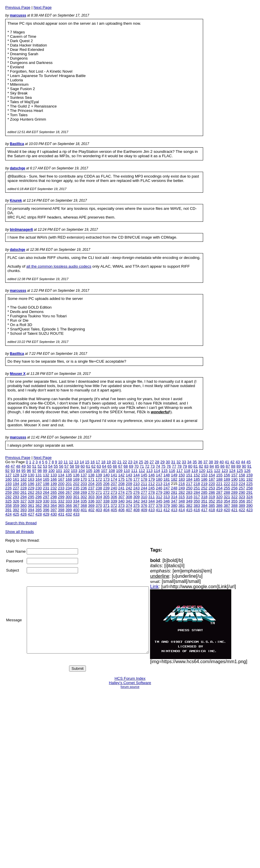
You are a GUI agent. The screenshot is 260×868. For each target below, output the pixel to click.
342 (136, 501)
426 (24, 514)
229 (31, 488)
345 (159, 501)
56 (61, 466)
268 (76, 492)
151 (189, 475)
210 (136, 484)
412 (167, 510)
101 (59, 471)
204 (91, 484)
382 (189, 505)
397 (54, 510)
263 (39, 492)
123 (225, 471)
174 (114, 479)
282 (182, 492)
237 (91, 488)
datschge (18, 168)
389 (242, 505)
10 (60, 462)
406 (121, 510)
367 (76, 505)
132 (46, 475)
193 (8, 484)
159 (250, 475)
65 (110, 466)
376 (144, 505)
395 (39, 510)
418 (212, 510)
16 (93, 462)
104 (82, 471)
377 (151, 505)
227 (16, 488)
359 (16, 505)
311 (151, 497)
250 (189, 488)
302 (84, 497)
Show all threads (20, 532)
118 (187, 471)
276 (136, 492)
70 (137, 466)
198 (46, 484)
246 (159, 488)
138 (91, 475)
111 (134, 471)
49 (24, 466)
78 (179, 466)
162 (24, 479)
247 (167, 488)
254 (219, 488)
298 (54, 497)
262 (31, 492)
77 (174, 466)
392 (16, 510)
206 (106, 484)
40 (222, 462)
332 (61, 501)
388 (234, 505)
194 (16, 484)
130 (31, 475)
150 (182, 475)
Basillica (17, 144)
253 (212, 488)
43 (238, 462)
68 (126, 466)
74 (158, 466)
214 (167, 484)
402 (91, 510)
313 (167, 497)
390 (250, 505)
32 (179, 462)
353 (219, 501)
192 (250, 479)
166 (54, 479)
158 (242, 475)
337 (99, 501)
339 (114, 501)
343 (144, 501)
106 (97, 471)
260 (16, 492)
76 (169, 466)
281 (174, 492)
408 (136, 510)
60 (83, 466)
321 (227, 497)
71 (142, 466)
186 (204, 479)
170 (84, 479)
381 (182, 505)
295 (31, 497)
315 (182, 497)
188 (219, 479)
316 (189, 497)
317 (197, 497)
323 (242, 497)
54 (50, 466)
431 (61, 514)
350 (197, 501)
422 (242, 510)
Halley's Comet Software (130, 683)
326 (16, 501)
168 (69, 479)
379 (167, 505)
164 (39, 479)
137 (84, 475)
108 (112, 471)
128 (16, 475)
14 (82, 462)
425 (16, 514)
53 (45, 466)
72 (147, 466)
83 (206, 466)
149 (174, 475)
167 (61, 479)
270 (91, 492)
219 (204, 484)
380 (174, 505)
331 (54, 501)
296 (39, 497)
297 (46, 497)
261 (24, 492)
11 (66, 462)
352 (212, 501)
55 (56, 466)
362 (39, 505)
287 (219, 492)
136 (76, 475)
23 (130, 462)
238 (99, 488)
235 (76, 488)
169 (76, 479)
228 (24, 488)
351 (204, 501)
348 (182, 501)
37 (206, 462)
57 (67, 466)
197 (39, 484)
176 (129, 479)
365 (61, 505)
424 (8, 514)
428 (39, 514)
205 (99, 484)
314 (174, 497)
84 (212, 466)
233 (61, 488)
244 (144, 488)
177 (136, 479)
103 (74, 471)
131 (39, 475)
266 (61, 492)
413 (174, 510)
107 (104, 471)
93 (13, 471)
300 (69, 497)
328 (31, 501)
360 (24, 505)
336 (91, 501)
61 (88, 466)
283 (189, 492)
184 (189, 479)
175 (121, 479)
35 (195, 462)
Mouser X (18, 374)
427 (31, 514)
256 (234, 488)
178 (144, 479)
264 (46, 492)
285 (204, 492)
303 (91, 497)
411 (159, 510)
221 (219, 484)
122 (217, 471)
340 (121, 501)
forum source (130, 687)
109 (119, 471)
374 (129, 505)
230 (39, 488)
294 (24, 497)
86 (222, 466)
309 (136, 497)
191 (242, 479)
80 (190, 466)
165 (46, 479)
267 (69, 492)
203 (84, 484)
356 (242, 501)
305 (106, 497)
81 (196, 466)
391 (8, 510)
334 (76, 501)
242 (129, 488)
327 (24, 501)
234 (69, 488)
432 (69, 514)
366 (69, 505)
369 (91, 505)
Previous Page (18, 7)
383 (197, 505)
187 (212, 479)
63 (99, 466)
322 (234, 497)
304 (99, 497)
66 (115, 466)
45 (249, 462)
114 (157, 471)
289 (234, 492)
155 (219, 475)
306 (114, 497)
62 (94, 466)
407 (129, 510)
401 (84, 510)
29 (162, 462)
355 (234, 501)
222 (227, 484)
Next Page (43, 7)
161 (16, 479)
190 (234, 479)
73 (152, 466)
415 (189, 510)
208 (121, 484)
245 (151, 488)
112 (142, 471)
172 (99, 479)
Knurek (16, 201)
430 (54, 514)
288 (227, 492)
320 (219, 497)
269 (84, 492)
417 (204, 510)
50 (29, 466)
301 (76, 497)
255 (227, 488)
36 (200, 462)
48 (18, 466)
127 (8, 475)
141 (114, 475)
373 (121, 505)
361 (31, 505)
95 (24, 471)
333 (69, 501)
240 (114, 488)
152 (197, 475)
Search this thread (21, 523)
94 (18, 471)
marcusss (18, 15)
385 (212, 505)
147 (159, 475)
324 (250, 497)
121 (210, 471)
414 (182, 510)
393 (24, 510)
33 (184, 462)
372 (114, 505)
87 (228, 466)
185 (197, 479)
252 (204, 488)
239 (106, 488)
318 (204, 497)
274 (121, 492)
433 (76, 514)
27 (152, 462)
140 (106, 475)
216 (182, 484)
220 (212, 484)
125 (240, 471)
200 (61, 484)
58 (72, 466)
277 (144, 492)
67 (120, 466)
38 (211, 462)
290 (242, 492)
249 (182, 488)
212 (151, 484)
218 (197, 484)
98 (40, 471)
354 (227, 501)
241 (121, 488)
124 (232, 471)
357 (250, 501)
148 (167, 475)
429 (46, 514)
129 (24, 475)
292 (8, 497)
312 (159, 497)
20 (114, 462)
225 (250, 484)
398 (61, 510)
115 (165, 471)
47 (13, 466)
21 (119, 462)
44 (243, 462)
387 (227, 505)
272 (106, 492)
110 (127, 471)
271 (99, 492)
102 (66, 471)
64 (104, 466)
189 (227, 479)
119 (194, 471)
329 (39, 501)
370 (99, 505)
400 (76, 510)
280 (167, 492)
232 (54, 488)
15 (87, 462)
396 (46, 510)
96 (29, 471)
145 (144, 475)
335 (84, 501)
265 (54, 492)
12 (71, 462)
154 (212, 475)
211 (144, 484)
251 (197, 488)
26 (146, 462)
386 (219, 505)
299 (61, 497)
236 (84, 488)
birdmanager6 (21, 230)
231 (46, 488)
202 (76, 484)
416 (197, 510)
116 (172, 471)
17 (98, 462)
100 (51, 471)
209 (129, 484)
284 (197, 492)
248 (174, 488)
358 (8, 505)
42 (232, 462)
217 (189, 484)
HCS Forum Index (130, 678)
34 (189, 462)
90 (244, 466)
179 (151, 479)
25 (141, 462)
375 (136, 505)
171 (91, 479)
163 (31, 479)
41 (227, 462)
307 (121, 497)
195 (24, 484)
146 (151, 475)
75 (163, 466)
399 (69, 510)
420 (227, 510)
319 (212, 497)
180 (159, 479)
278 (151, 492)
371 (106, 505)
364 (54, 505)
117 (179, 471)
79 (185, 466)
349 (189, 501)
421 (234, 510)
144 (136, 475)
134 (61, 475)
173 (106, 479)
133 (54, 475)
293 (16, 497)
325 (8, 501)
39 (216, 462)
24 (136, 462)
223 (234, 484)
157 (234, 475)
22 (125, 462)
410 (151, 510)
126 (247, 471)
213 (159, 484)
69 (131, 466)
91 (249, 466)
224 (242, 484)
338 (106, 501)
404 (106, 510)
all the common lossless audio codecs (59, 266)
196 (31, 484)
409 (144, 510)
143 (129, 475)
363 (46, 505)
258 (250, 488)
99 (45, 471)
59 (77, 466)
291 (250, 492)
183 (182, 479)
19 (109, 462)
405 (114, 510)
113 (149, 471)
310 (144, 497)
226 (8, 488)
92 (7, 471)
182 (174, 479)
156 (227, 475)
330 (46, 501)
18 (103, 462)
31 (173, 462)
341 (129, 501)
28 (157, 462)
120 (202, 471)
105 (89, 471)
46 (7, 466)
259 (8, 492)
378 (159, 505)
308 (129, 497)
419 (219, 510)
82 (201, 466)
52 (40, 466)
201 (69, 484)
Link (166, 587)
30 (168, 462)
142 (121, 475)
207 (114, 484)
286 (212, 492)
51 (34, 466)
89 (239, 466)
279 (159, 492)
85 (217, 466)
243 (136, 488)
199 (54, 484)
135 (69, 475)
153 (204, 475)
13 (76, 462)
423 (250, 510)
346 (167, 501)
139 (99, 475)
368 (84, 505)
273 (114, 492)
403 (99, 510)
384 (204, 505)
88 (233, 466)
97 (34, 471)
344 (151, 501)
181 (167, 479)
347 (174, 501)
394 (31, 510)
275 (129, 492)
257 (242, 488)
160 (8, 479)
